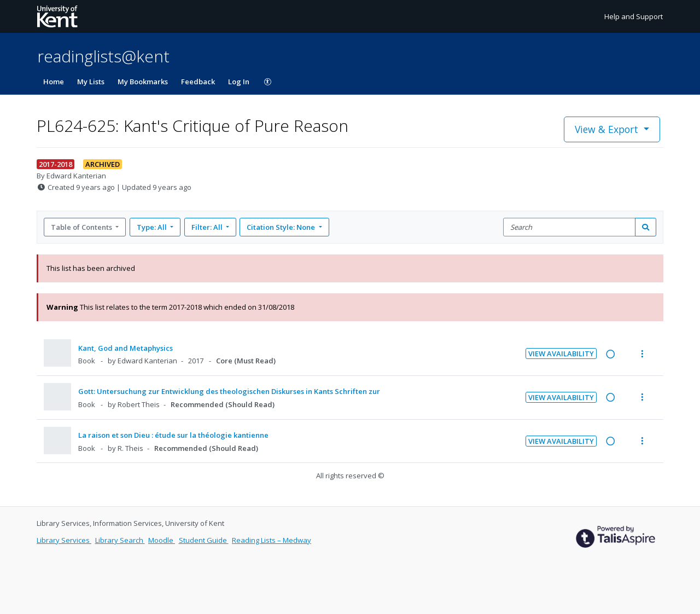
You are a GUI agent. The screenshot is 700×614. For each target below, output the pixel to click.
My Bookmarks (143, 82)
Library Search (120, 540)
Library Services (64, 540)
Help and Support (634, 16)
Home (54, 82)
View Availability (561, 354)
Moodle (162, 540)
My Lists (91, 82)
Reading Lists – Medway (272, 540)
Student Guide (204, 540)
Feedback (198, 82)
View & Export (608, 129)
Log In (239, 82)
